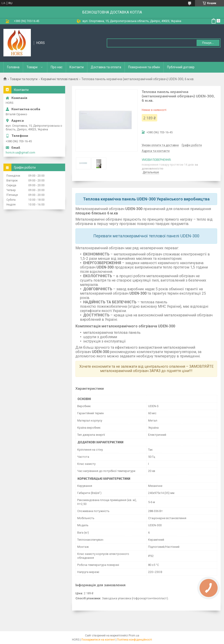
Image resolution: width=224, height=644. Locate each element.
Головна (13, 67)
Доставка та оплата (106, 67)
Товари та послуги (24, 79)
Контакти (77, 67)
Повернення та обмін (144, 67)
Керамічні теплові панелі (60, 79)
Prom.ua (134, 636)
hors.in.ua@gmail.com (20, 152)
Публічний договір (181, 67)
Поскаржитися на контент (98, 640)
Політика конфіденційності (135, 640)
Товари (32, 67)
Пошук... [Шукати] (208, 43)
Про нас (57, 67)
